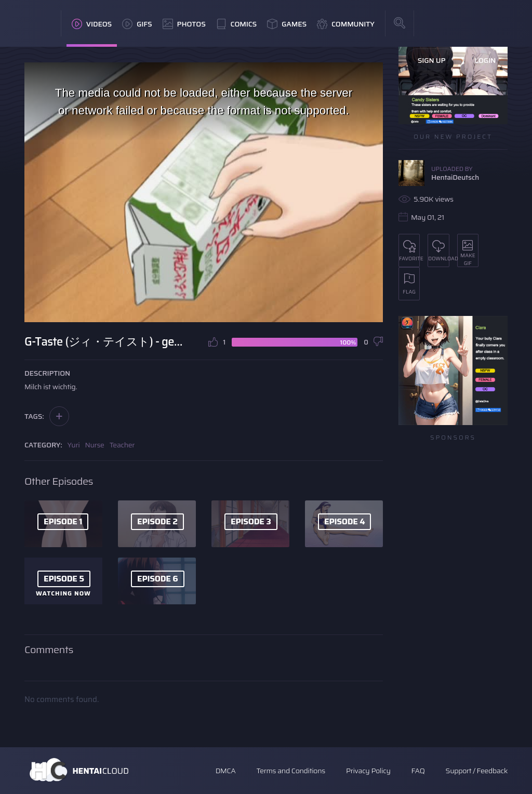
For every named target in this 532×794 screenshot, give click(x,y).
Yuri (74, 445)
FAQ (418, 771)
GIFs (137, 24)
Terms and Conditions (290, 771)
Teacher (122, 445)
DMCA (226, 771)
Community (346, 24)
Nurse (95, 445)
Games (287, 24)
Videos (92, 24)
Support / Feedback (477, 771)
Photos (184, 24)
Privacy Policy (368, 771)
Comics (236, 24)
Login (485, 60)
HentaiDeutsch (455, 177)
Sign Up (432, 60)
